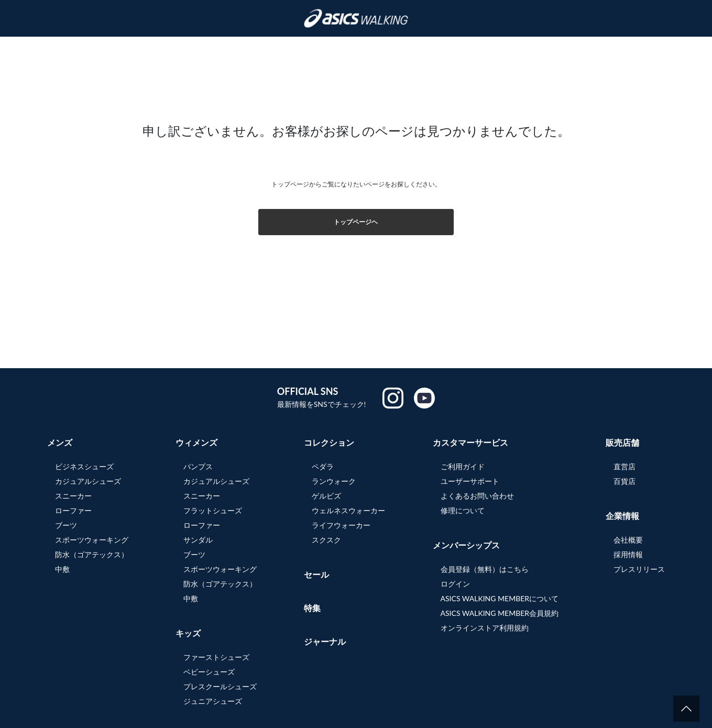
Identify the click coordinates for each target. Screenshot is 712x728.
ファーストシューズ (216, 657)
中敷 (62, 569)
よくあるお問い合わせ (477, 496)
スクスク (326, 540)
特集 (312, 608)
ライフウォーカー (341, 525)
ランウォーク (334, 481)
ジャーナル (325, 641)
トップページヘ (356, 222)
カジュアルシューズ (88, 481)
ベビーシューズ (209, 672)
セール (316, 574)
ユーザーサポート (470, 481)
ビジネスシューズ (84, 466)
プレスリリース (639, 569)
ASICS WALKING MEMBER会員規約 (500, 613)
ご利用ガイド (463, 466)
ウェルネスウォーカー (348, 510)
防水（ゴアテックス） (92, 554)
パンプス (198, 466)
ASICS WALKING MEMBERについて (500, 598)
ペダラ (323, 466)
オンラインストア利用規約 (485, 628)
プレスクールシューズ (220, 686)
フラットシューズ (213, 510)
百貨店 (625, 481)
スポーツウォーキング (92, 540)
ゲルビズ (326, 496)
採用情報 (628, 554)
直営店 (625, 466)
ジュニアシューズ (213, 701)
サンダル (198, 540)
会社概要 (628, 540)
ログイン (455, 584)
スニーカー (73, 496)
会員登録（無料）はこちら (485, 569)
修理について (463, 510)
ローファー (73, 510)
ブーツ (66, 525)
